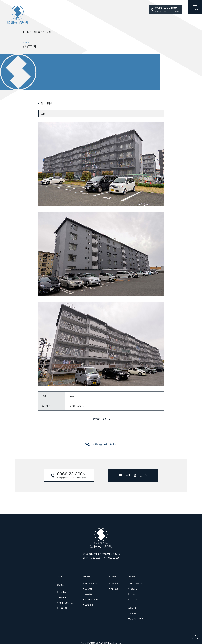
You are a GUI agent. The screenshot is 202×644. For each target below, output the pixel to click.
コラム (138, 591)
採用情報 (114, 576)
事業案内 (53, 584)
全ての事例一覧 (89, 582)
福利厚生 (117, 587)
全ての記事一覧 (142, 582)
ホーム (26, 32)
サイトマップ (139, 608)
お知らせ (139, 587)
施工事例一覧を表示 (102, 419)
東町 (49, 32)
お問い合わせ (134, 475)
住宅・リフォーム (60, 599)
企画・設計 (57, 604)
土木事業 (56, 590)
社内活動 (139, 596)
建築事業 (56, 595)
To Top (195, 638)
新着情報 (137, 576)
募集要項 (117, 582)
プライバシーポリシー (143, 613)
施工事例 (38, 32)
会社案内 (53, 576)
